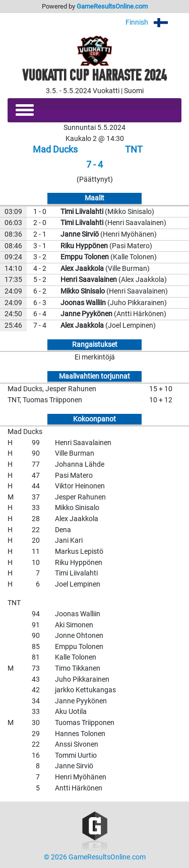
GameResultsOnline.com (112, 6)
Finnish (153, 22)
